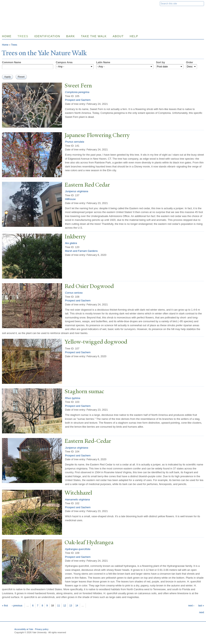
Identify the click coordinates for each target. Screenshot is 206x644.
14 (77, 606)
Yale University (13, 3)
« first (5, 606)
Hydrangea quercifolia (78, 549)
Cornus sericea (74, 293)
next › (191, 606)
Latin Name (103, 62)
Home (5, 45)
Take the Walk (94, 36)
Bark (71, 36)
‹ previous (17, 606)
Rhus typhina (73, 398)
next (201, 612)
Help (134, 36)
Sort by (160, 62)
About (118, 36)
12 (64, 606)
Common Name (11, 62)
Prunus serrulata (74, 142)
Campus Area (64, 62)
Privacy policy (42, 629)
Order (189, 62)
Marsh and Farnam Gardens (81, 251)
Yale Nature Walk (45, 12)
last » (201, 606)
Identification (47, 36)
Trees (23, 36)
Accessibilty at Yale (24, 629)
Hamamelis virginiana (77, 499)
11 (58, 606)
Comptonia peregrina (77, 92)
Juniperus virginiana (77, 191)
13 (71, 606)
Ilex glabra (71, 243)
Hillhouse (70, 199)
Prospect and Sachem (78, 100)
